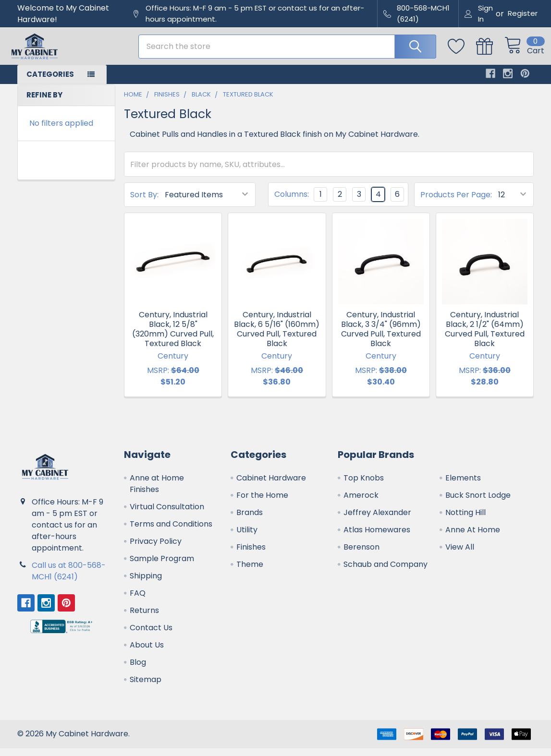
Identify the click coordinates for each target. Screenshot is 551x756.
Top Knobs (364, 486)
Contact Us (151, 635)
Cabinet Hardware (271, 486)
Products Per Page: (456, 202)
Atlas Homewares (377, 537)
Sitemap (146, 687)
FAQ (138, 601)
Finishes (251, 555)
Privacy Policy (156, 549)
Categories (50, 82)
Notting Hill (465, 520)
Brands (250, 520)
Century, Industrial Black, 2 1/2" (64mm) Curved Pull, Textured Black (485, 337)
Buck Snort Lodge (478, 503)
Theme (250, 572)
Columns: (292, 202)
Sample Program (162, 566)
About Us (147, 653)
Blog (138, 670)
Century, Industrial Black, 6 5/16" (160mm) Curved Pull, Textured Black (277, 337)
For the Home (262, 503)
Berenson (361, 555)
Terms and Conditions (171, 532)
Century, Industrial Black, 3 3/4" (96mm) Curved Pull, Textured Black (381, 337)
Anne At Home (473, 537)
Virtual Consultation (167, 514)
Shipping (146, 583)
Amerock (361, 503)
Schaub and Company (386, 572)
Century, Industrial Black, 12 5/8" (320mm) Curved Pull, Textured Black (173, 337)
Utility (247, 537)
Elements (463, 486)
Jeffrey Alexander (377, 520)
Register (523, 13)
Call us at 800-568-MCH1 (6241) (69, 579)
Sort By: (144, 202)
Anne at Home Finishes (157, 491)
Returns (144, 618)
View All (460, 555)
